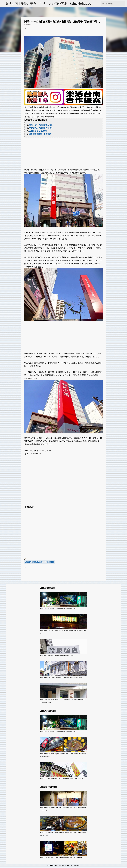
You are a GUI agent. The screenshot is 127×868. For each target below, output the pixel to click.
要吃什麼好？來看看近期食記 (41, 125)
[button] (25, 28)
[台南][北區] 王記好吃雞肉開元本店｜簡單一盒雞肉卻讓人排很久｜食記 (62, 779)
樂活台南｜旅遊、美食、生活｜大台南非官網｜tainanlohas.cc (48, 4)
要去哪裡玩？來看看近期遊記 (41, 128)
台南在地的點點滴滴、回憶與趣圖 (40, 562)
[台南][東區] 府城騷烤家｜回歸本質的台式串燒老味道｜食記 (58, 609)
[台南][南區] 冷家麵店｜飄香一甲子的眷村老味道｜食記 (57, 656)
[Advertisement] (64, 151)
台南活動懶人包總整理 (38, 131)
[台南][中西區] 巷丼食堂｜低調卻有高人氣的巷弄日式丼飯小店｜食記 (61, 678)
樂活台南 (63, 865)
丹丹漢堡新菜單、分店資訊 (40, 134)
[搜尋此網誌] (115, 4)
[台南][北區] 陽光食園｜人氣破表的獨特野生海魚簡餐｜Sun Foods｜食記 (62, 857)
